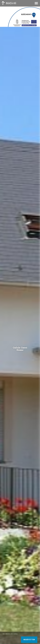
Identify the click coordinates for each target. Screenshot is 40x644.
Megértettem (29, 640)
